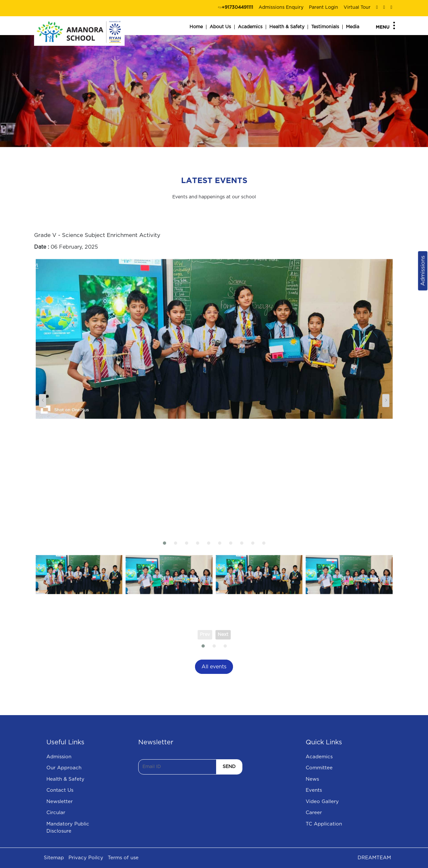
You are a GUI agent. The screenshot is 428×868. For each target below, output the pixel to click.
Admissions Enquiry (281, 7)
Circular (56, 813)
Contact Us (60, 790)
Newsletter (60, 802)
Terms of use (123, 858)
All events (214, 667)
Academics (250, 27)
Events (314, 790)
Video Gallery (322, 802)
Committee (319, 768)
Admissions (423, 271)
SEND (229, 767)
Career (314, 813)
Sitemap (54, 858)
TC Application (324, 824)
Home (196, 27)
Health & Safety (287, 27)
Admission (59, 757)
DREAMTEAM (374, 858)
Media (353, 27)
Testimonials (325, 27)
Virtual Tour (357, 7)
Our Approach (64, 768)
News (312, 779)
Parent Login (324, 7)
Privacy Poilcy (86, 858)
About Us (220, 27)
